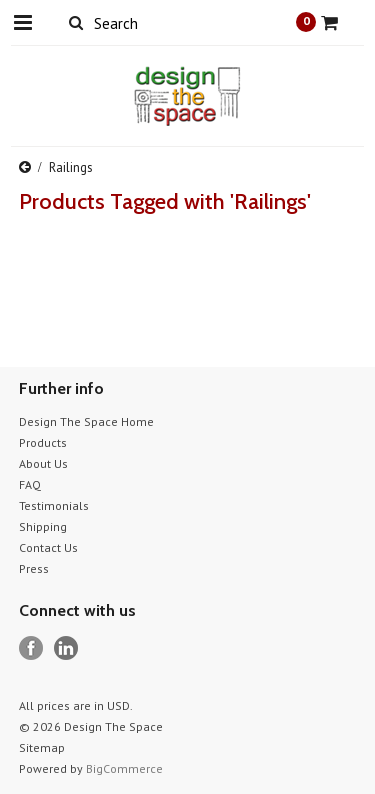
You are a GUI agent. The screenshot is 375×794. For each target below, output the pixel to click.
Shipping (43, 526)
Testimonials (54, 505)
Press (34, 568)
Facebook (31, 648)
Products (43, 442)
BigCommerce (124, 768)
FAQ (30, 484)
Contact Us (48, 547)
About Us (43, 463)
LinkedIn (66, 648)
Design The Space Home (86, 421)
